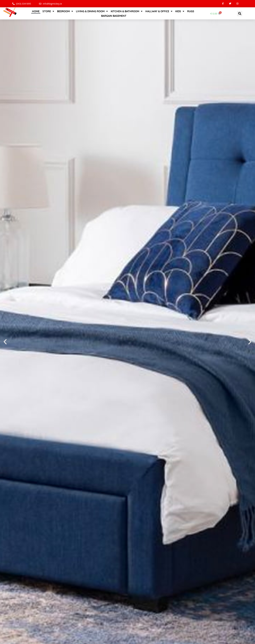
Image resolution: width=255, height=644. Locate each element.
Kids (180, 11)
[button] (240, 14)
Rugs (191, 11)
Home (36, 11)
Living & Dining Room (92, 11)
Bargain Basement (114, 16)
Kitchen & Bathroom (127, 11)
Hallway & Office (159, 11)
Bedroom (65, 11)
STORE (48, 11)
